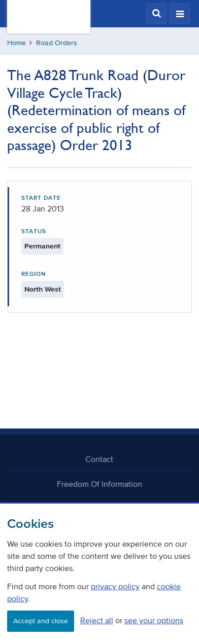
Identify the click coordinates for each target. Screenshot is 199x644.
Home (16, 43)
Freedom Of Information (99, 484)
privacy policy (115, 586)
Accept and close (41, 621)
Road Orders (57, 43)
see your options (154, 620)
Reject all (97, 620)
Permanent (42, 246)
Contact (99, 459)
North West (43, 289)
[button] (156, 14)
